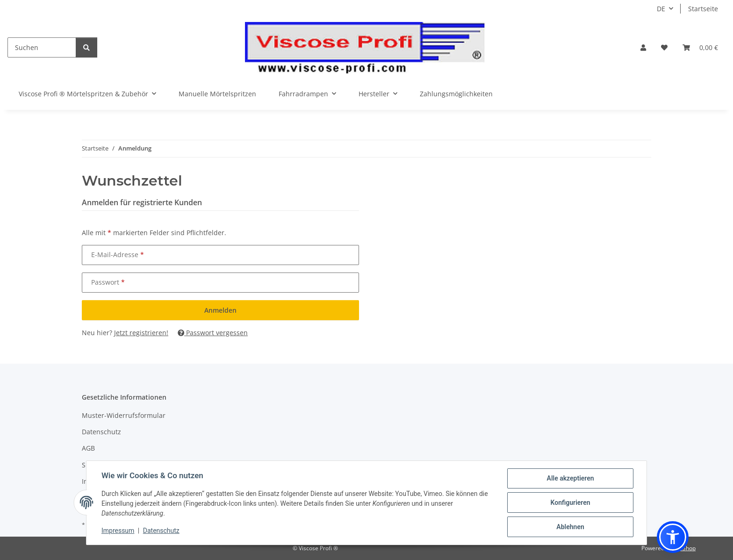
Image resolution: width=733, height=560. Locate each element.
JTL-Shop (684, 548)
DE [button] (661, 9)
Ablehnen (570, 527)
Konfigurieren (570, 503)
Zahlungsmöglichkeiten (456, 94)
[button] (643, 47)
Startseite (703, 9)
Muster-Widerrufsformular (124, 415)
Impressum (118, 531)
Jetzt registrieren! (141, 333)
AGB (88, 448)
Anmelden (220, 310)
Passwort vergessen (213, 333)
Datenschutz (161, 531)
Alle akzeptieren (570, 478)
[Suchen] (42, 47)
